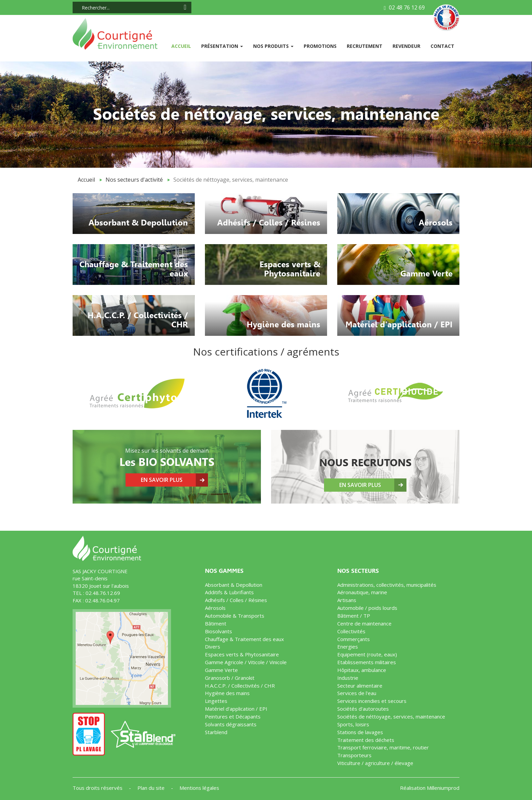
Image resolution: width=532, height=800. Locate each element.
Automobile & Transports (235, 616)
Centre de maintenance (364, 623)
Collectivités (351, 631)
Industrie (348, 678)
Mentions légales (199, 788)
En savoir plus (162, 480)
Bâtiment (216, 623)
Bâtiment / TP (354, 616)
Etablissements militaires (367, 662)
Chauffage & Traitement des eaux (244, 639)
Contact (442, 46)
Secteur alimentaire (360, 686)
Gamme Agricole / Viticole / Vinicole (246, 662)
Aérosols (215, 608)
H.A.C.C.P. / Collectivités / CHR (240, 686)
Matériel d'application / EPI (236, 709)
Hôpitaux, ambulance (362, 670)
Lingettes (216, 701)
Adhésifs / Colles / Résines (236, 600)
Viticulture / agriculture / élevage (375, 763)
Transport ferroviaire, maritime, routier (383, 747)
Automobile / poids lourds (367, 608)
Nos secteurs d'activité (134, 180)
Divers (213, 647)
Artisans (347, 600)
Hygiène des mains (227, 693)
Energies (348, 647)
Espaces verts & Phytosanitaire (242, 654)
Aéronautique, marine (362, 592)
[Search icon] (185, 7)
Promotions (320, 46)
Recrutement (365, 46)
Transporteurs (354, 755)
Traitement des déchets (366, 740)
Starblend (216, 732)
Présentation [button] (222, 46)
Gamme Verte (221, 670)
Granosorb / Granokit (230, 678)
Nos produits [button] (273, 46)
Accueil (184, 46)
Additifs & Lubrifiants (229, 592)
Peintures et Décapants (233, 716)
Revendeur (406, 46)
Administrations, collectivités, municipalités (387, 585)
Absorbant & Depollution (234, 585)
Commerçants (354, 639)
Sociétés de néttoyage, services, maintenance (391, 716)
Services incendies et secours (372, 701)
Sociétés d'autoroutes (363, 709)
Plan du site (152, 788)
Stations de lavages (360, 732)
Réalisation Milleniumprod (430, 788)
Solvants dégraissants (231, 724)
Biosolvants (218, 631)
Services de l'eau (357, 693)
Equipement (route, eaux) (367, 654)
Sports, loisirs (353, 724)
